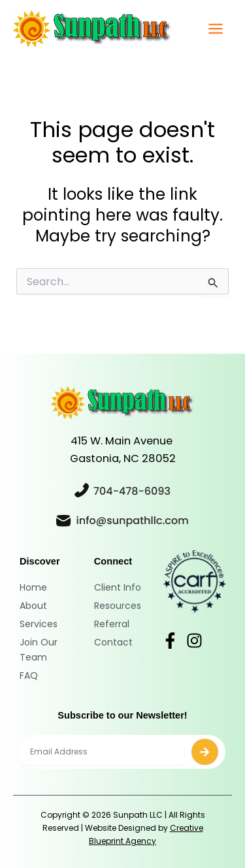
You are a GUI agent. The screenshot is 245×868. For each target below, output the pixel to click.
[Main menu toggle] (215, 29)
